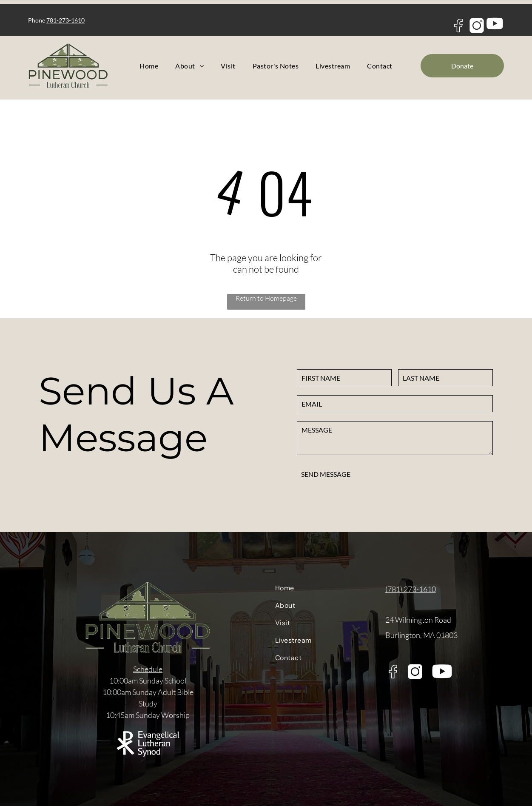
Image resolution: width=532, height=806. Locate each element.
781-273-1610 (65, 20)
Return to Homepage (266, 298)
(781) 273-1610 (411, 589)
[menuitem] (149, 66)
